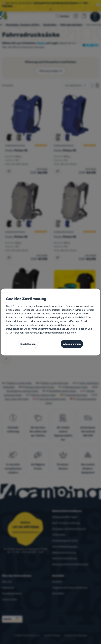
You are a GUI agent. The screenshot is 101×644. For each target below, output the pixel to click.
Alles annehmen (72, 344)
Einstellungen (28, 344)
